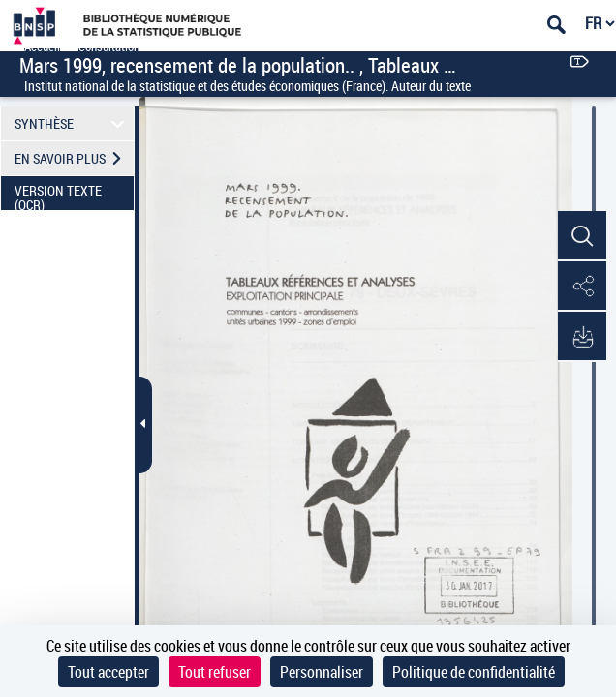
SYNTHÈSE (73, 123)
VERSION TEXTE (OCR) (74, 196)
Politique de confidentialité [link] (474, 672)
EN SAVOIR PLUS (74, 159)
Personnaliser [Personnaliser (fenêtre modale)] (322, 672)
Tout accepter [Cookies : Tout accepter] (108, 672)
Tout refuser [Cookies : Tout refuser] (215, 672)
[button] (582, 236)
